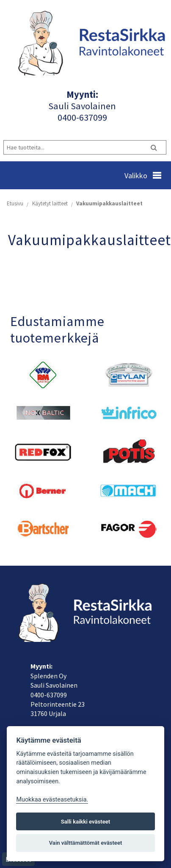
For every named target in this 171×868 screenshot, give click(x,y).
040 (65, 117)
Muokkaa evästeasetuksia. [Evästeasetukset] (52, 800)
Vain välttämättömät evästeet (86, 843)
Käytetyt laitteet (50, 203)
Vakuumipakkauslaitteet (109, 203)
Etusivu (15, 203)
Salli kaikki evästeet (86, 822)
